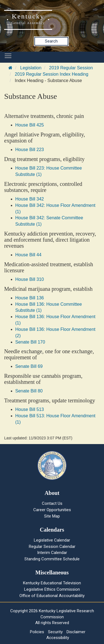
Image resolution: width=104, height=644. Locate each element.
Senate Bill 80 (29, 391)
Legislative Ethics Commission (52, 589)
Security (55, 632)
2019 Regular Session (71, 68)
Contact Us (52, 503)
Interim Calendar (52, 553)
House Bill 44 (28, 255)
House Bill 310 (30, 279)
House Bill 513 (30, 409)
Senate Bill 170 (30, 342)
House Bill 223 (30, 150)
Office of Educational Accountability (52, 596)
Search (51, 41)
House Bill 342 (30, 199)
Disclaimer (76, 632)
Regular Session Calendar (52, 547)
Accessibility (58, 638)
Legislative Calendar (52, 540)
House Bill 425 (30, 125)
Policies (37, 632)
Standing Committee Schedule (52, 559)
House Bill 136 (30, 298)
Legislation (31, 68)
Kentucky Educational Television (52, 583)
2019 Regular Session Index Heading (51, 74)
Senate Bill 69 (29, 366)
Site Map (52, 516)
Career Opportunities (52, 510)
